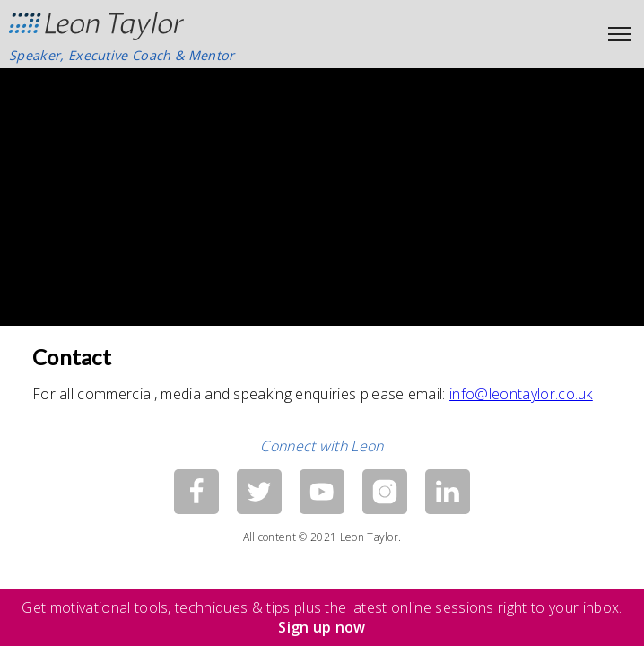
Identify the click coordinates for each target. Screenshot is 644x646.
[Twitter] (259, 492)
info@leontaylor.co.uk (521, 394)
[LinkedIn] (448, 492)
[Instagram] (385, 492)
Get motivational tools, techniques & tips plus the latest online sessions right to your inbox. (322, 617)
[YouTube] (322, 492)
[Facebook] (196, 492)
